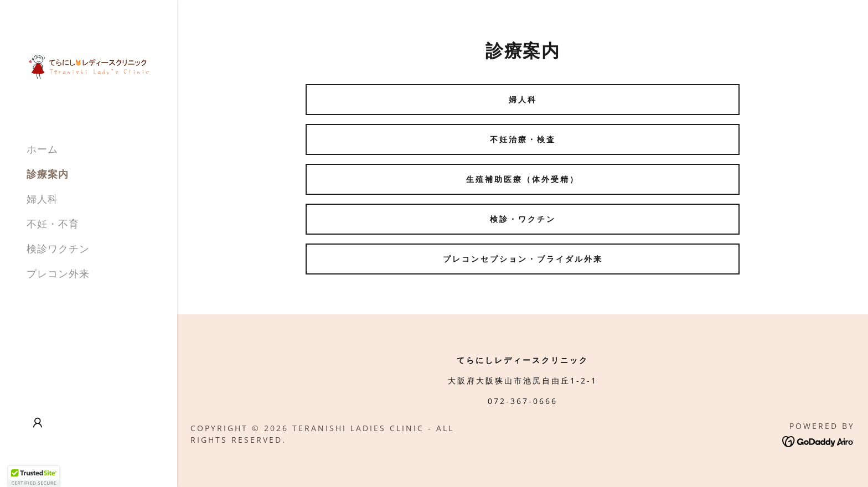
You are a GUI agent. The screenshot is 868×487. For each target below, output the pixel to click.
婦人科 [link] (42, 199)
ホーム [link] (42, 149)
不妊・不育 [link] (53, 224)
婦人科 (523, 99)
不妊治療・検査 (523, 139)
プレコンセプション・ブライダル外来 (523, 259)
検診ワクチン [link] (58, 248)
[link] (89, 66)
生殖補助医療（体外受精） (523, 179)
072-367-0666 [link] (523, 401)
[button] (38, 423)
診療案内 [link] (48, 174)
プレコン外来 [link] (58, 273)
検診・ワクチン (523, 219)
